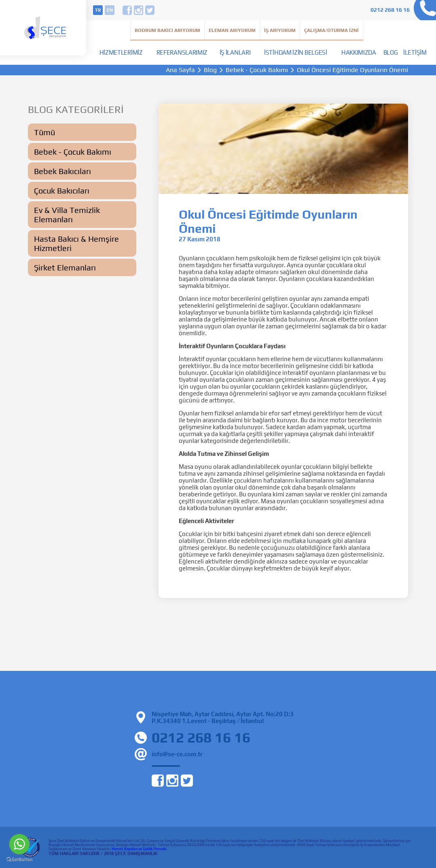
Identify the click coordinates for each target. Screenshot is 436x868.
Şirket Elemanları (65, 267)
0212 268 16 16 (390, 10)
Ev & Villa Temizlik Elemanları (67, 215)
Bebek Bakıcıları (62, 171)
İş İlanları (235, 52)
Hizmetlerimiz (121, 52)
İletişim (415, 52)
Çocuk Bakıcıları (62, 190)
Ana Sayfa (180, 70)
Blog (391, 52)
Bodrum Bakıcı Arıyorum (167, 30)
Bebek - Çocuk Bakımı (257, 70)
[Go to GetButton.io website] (19, 860)
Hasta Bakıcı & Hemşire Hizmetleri (76, 243)
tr (98, 10)
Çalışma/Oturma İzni (331, 30)
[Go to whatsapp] (19, 844)
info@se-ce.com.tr (177, 754)
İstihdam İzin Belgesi (296, 52)
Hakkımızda (359, 52)
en (110, 10)
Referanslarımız (182, 52)
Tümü (44, 132)
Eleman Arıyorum (232, 30)
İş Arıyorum (280, 30)
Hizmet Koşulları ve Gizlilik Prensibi (139, 849)
